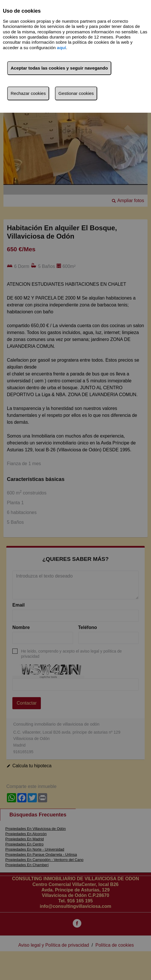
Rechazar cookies (28, 93)
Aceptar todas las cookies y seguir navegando (59, 68)
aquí (62, 48)
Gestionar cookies (76, 93)
